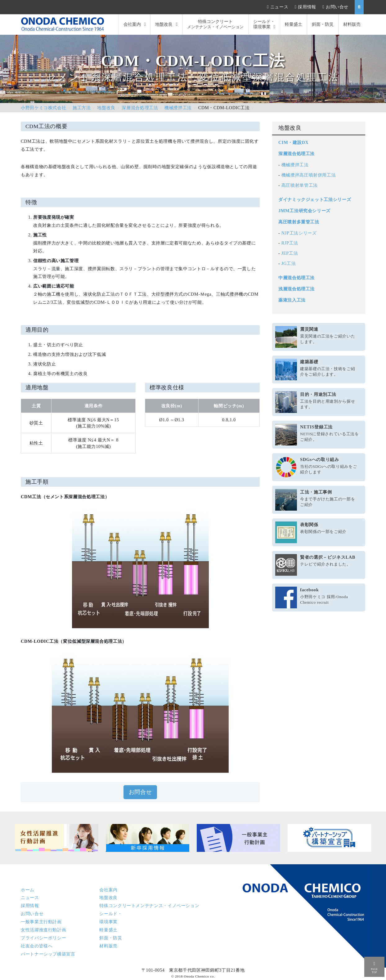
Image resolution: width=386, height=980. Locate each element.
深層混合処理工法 (140, 108)
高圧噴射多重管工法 (299, 222)
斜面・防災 (323, 24)
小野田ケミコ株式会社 (43, 108)
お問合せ (140, 792)
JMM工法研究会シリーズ (304, 211)
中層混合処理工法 (296, 278)
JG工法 (289, 263)
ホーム (28, 890)
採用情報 (307, 7)
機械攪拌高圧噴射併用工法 (309, 175)
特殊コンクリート (215, 24)
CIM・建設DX (293, 142)
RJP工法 (290, 243)
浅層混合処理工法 (296, 289)
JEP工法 (290, 253)
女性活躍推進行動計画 (43, 930)
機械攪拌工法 (178, 108)
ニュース (279, 7)
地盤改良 (164, 24)
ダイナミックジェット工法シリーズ (315, 199)
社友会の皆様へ (37, 946)
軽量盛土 (294, 24)
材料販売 (352, 24)
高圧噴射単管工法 (300, 185)
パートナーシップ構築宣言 (48, 954)
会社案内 (132, 24)
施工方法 (82, 108)
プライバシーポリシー (43, 938)
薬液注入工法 (292, 300)
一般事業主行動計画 (41, 922)
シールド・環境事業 (264, 24)
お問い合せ (337, 7)
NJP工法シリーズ (299, 233)
